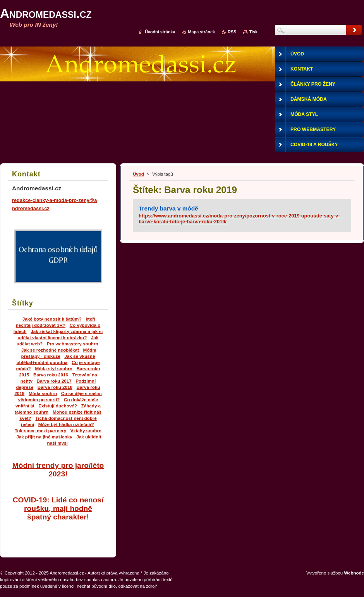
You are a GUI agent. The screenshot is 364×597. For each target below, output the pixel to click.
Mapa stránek (201, 32)
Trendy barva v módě (168, 208)
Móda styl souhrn (54, 368)
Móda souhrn (43, 393)
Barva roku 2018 (55, 387)
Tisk (253, 32)
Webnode (354, 573)
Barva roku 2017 (54, 381)
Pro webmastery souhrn (73, 344)
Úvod (138, 174)
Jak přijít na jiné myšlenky (44, 437)
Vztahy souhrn (86, 430)
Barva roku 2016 (51, 375)
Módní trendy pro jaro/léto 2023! (58, 470)
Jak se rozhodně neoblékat (50, 350)
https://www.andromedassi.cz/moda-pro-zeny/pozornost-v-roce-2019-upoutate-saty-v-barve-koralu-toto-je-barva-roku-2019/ (239, 219)
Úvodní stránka (160, 32)
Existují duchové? (58, 406)
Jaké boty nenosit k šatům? (52, 319)
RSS (232, 32)
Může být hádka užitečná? (66, 424)
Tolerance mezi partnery (40, 430)
